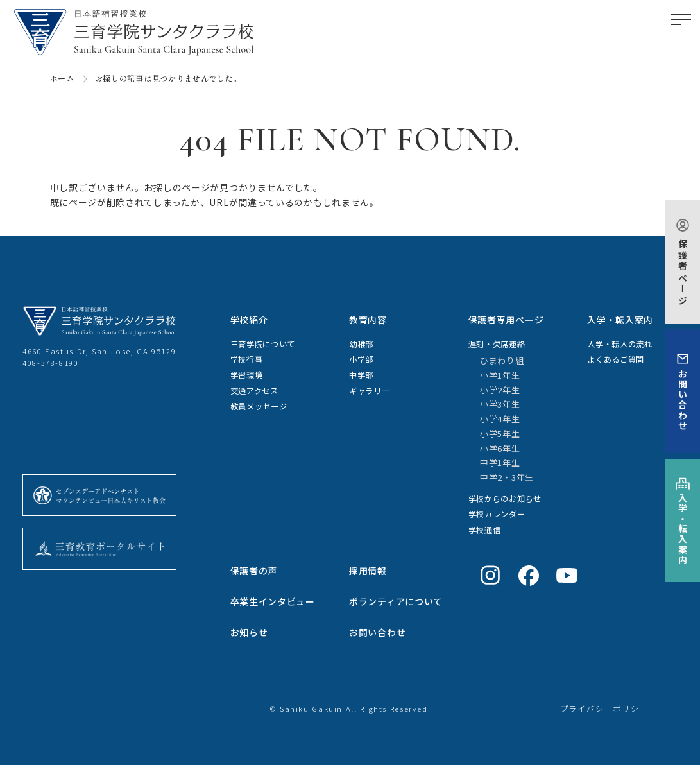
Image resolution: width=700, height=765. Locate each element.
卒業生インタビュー (273, 601)
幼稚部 (361, 344)
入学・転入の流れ (620, 344)
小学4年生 (500, 419)
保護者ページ (683, 272)
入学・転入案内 (683, 529)
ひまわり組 (502, 360)
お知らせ (249, 632)
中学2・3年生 (507, 477)
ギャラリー (370, 391)
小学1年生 (500, 375)
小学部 (361, 359)
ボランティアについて (396, 601)
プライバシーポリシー (604, 709)
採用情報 (368, 571)
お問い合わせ (683, 400)
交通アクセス (254, 391)
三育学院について (263, 344)
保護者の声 (254, 571)
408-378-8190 (51, 363)
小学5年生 (500, 434)
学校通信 (485, 530)
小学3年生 (500, 404)
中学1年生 (500, 462)
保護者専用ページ (506, 320)
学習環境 (247, 375)
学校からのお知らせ (505, 499)
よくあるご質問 (616, 359)
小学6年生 (500, 448)
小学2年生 (500, 390)
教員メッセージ (259, 406)
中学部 (361, 375)
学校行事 (247, 359)
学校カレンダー (497, 514)
